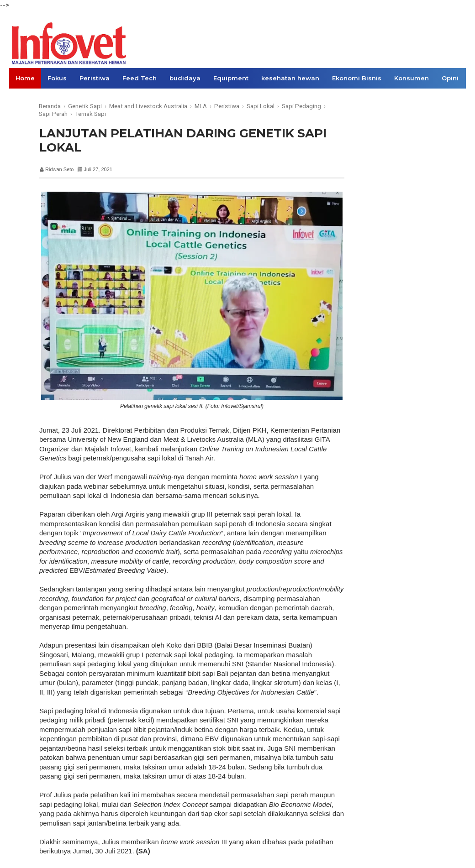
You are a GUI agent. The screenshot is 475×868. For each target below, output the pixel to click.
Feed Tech (140, 78)
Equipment (231, 78)
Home (25, 78)
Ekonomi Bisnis (357, 78)
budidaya (185, 78)
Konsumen (412, 78)
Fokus (57, 78)
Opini (450, 78)
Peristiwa (95, 78)
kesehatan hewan (290, 78)
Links (24, 99)
